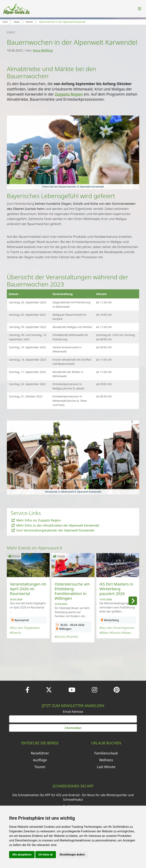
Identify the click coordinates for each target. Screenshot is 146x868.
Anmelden (73, 728)
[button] (133, 600)
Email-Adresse (73, 712)
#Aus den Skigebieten (25, 628)
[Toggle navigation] (140, 9)
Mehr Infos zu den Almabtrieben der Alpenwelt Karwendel (55, 525)
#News (126, 633)
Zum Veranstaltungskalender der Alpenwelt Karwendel (53, 530)
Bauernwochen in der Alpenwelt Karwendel (62, 22)
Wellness (106, 760)
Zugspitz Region (69, 94)
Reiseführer (40, 753)
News (17, 22)
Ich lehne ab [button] (46, 855)
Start (5, 22)
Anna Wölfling (43, 50)
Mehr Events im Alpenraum (34, 548)
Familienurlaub (106, 753)
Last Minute (106, 767)
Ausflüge (40, 760)
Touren (40, 767)
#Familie (72, 637)
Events (29, 22)
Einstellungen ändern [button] (72, 855)
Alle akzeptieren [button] (22, 855)
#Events (15, 633)
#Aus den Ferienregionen (117, 628)
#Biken (104, 633)
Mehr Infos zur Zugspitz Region (36, 520)
